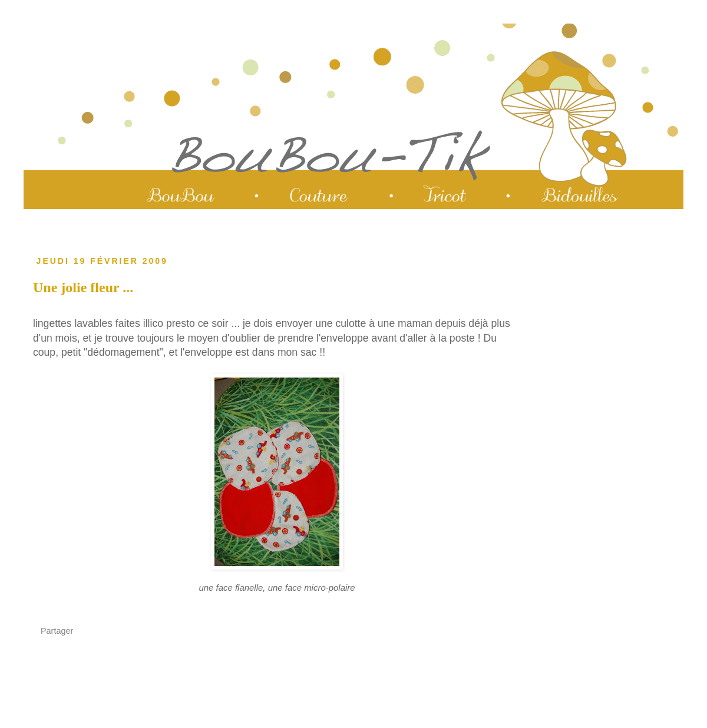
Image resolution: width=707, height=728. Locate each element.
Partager (57, 631)
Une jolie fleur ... (83, 287)
